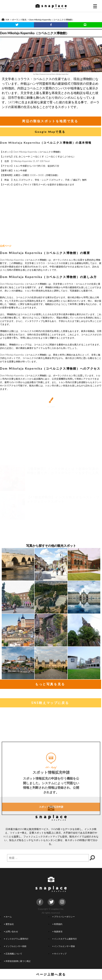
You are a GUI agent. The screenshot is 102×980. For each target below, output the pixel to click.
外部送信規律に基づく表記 (17, 961)
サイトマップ (59, 954)
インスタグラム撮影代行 (65, 939)
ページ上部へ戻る (51, 974)
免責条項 (57, 931)
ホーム (8, 917)
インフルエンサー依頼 (15, 946)
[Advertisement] (51, 215)
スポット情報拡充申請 (51, 830)
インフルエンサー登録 (64, 946)
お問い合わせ (11, 931)
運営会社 (9, 924)
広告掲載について (13, 954)
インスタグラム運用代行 (16, 939)
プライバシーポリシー (64, 917)
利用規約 (57, 924)
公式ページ (6, 246)
